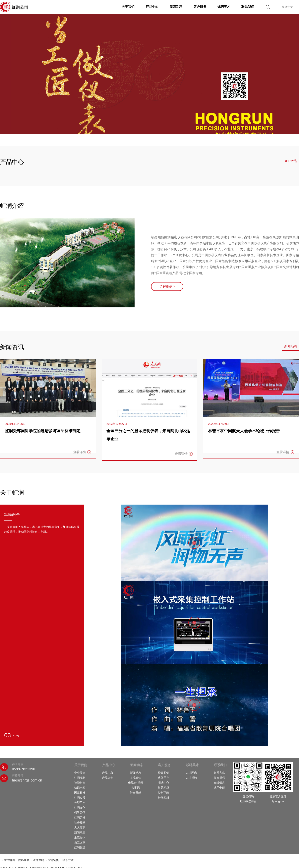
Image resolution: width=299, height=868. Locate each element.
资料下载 (163, 793)
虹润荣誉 (80, 818)
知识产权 (80, 788)
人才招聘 (191, 778)
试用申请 (219, 788)
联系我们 (248, 7)
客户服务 (200, 7)
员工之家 (80, 842)
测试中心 (163, 783)
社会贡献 (80, 823)
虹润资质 (80, 798)
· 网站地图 (8, 860)
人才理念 (191, 773)
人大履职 (80, 828)
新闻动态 (176, 7)
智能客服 (163, 798)
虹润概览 (80, 778)
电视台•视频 (136, 783)
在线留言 (219, 783)
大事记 (136, 788)
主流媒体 (80, 837)
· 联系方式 (67, 860)
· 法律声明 (38, 860)
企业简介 (80, 773)
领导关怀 (80, 813)
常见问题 (163, 788)
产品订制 (108, 778)
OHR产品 (290, 161)
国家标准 (80, 793)
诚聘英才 (224, 7)
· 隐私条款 (23, 860)
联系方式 (219, 773)
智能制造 (80, 783)
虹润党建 (80, 847)
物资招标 (219, 778)
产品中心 (152, 7)
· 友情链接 (52, 860)
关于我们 (128, 7)
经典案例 (163, 773)
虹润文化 (80, 808)
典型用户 (80, 803)
